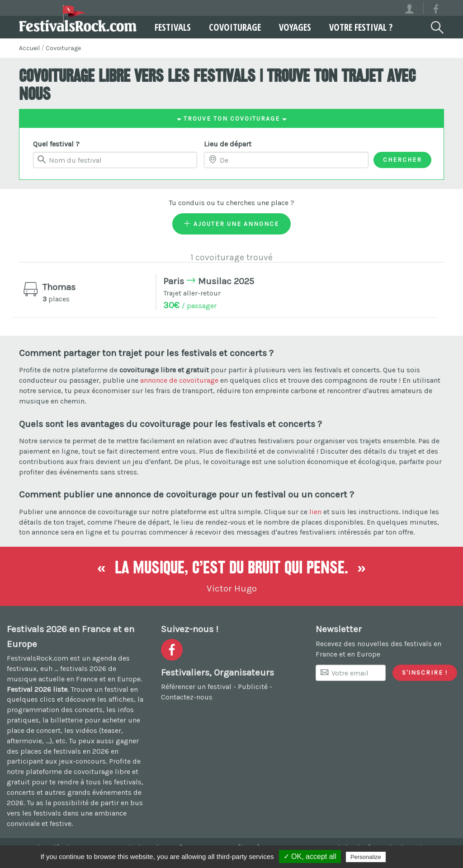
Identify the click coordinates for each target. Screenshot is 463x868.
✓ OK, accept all (310, 856)
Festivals (173, 27)
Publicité (253, 687)
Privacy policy (410, 857)
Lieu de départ (228, 144)
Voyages (295, 27)
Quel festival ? (56, 144)
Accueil (29, 48)
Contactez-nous (187, 697)
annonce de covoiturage (179, 380)
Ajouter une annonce (231, 224)
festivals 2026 (83, 669)
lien (315, 512)
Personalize (366, 857)
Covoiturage (235, 27)
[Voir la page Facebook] (436, 11)
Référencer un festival (196, 687)
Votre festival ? (361, 27)
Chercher (402, 160)
